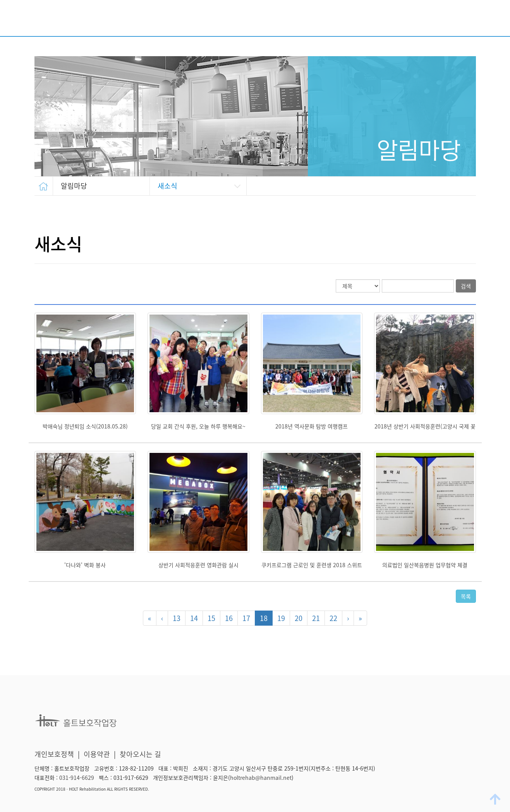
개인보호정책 (54, 754)
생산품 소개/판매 (409, 20)
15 (211, 618)
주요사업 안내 (274, 20)
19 (281, 618)
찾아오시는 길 (140, 754)
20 (299, 618)
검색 (466, 286)
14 (194, 618)
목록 (466, 596)
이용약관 (97, 754)
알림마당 (463, 20)
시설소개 (225, 20)
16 (229, 618)
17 (246, 618)
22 (333, 618)
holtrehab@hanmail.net (261, 778)
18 (264, 618)
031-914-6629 (77, 778)
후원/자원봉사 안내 (339, 20)
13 (177, 618)
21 (316, 618)
